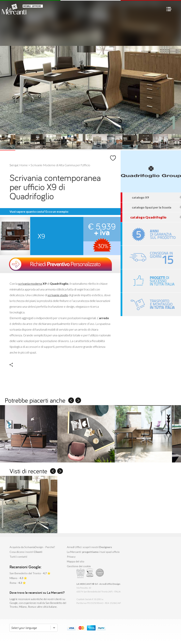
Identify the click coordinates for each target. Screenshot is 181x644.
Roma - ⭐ (18, 583)
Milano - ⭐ (18, 578)
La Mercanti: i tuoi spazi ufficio (93, 552)
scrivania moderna (30, 283)
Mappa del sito (76, 561)
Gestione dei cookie (79, 566)
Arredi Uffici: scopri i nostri (89, 547)
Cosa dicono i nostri (26, 552)
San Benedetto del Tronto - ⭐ (30, 573)
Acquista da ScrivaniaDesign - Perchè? (32, 547)
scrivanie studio (58, 295)
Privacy (71, 557)
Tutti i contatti (18, 557)
